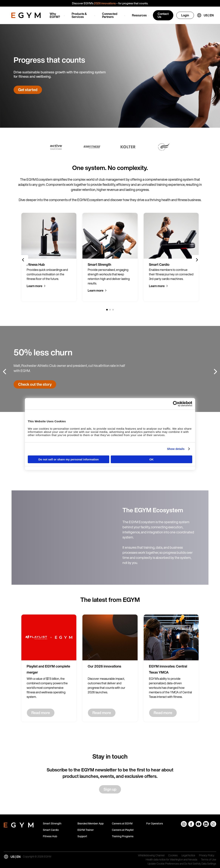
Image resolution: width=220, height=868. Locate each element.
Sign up (110, 789)
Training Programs (123, 836)
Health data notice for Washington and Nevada (171, 860)
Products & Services (79, 15)
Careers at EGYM (122, 823)
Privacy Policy (207, 856)
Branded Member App (91, 823)
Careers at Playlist (123, 830)
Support (82, 836)
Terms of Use (209, 860)
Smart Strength (52, 823)
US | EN (209, 15)
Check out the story (35, 384)
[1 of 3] (107, 310)
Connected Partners (110, 15)
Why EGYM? (55, 15)
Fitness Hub (50, 836)
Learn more (34, 286)
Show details (176, 449)
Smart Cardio (51, 830)
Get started (28, 90)
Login (185, 15)
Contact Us (163, 15)
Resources (139, 15)
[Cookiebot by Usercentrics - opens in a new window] (176, 404)
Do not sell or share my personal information (69, 459)
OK (151, 459)
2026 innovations (105, 3)
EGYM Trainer (86, 830)
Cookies (173, 856)
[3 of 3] (113, 310)
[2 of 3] (110, 310)
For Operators (155, 823)
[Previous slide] (23, 260)
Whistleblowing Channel (151, 856)
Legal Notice (188, 856)
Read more (41, 713)
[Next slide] (197, 260)
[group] (49, 257)
